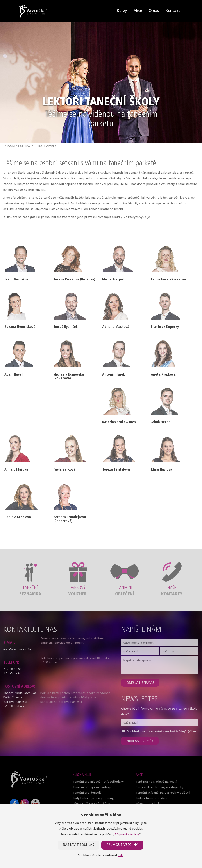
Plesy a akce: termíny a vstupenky (160, 787)
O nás (154, 11)
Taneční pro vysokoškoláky (92, 787)
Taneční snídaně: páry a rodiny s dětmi (163, 793)
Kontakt (173, 11)
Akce (138, 11)
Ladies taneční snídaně (152, 798)
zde (121, 855)
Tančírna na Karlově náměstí (156, 782)
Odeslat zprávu (140, 683)
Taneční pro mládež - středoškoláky (98, 782)
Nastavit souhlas (79, 845)
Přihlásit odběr (140, 741)
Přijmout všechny (127, 835)
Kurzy (122, 11)
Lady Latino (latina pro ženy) (94, 798)
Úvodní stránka (17, 146)
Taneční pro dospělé (87, 793)
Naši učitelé (46, 146)
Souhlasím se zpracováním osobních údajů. (157, 732)
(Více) (192, 732)
